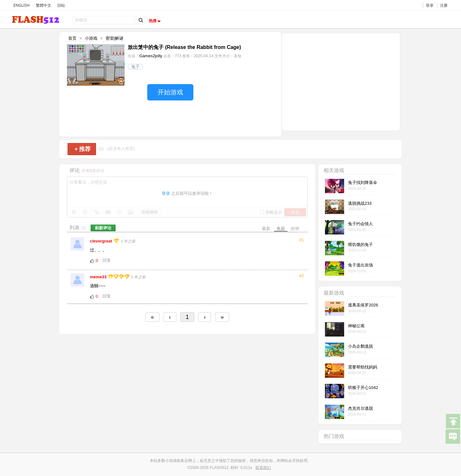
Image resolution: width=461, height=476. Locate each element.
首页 (72, 38)
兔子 (135, 67)
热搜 (156, 21)
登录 (430, 5)
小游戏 (91, 38)
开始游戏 (170, 92)
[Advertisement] (341, 81)
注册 (444, 5)
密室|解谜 (114, 38)
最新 (266, 229)
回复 (107, 260)
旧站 (61, 5)
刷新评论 (103, 228)
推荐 (82, 149)
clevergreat (102, 241)
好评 (295, 229)
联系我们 (263, 468)
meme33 (99, 277)
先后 (281, 229)
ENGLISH (21, 5)
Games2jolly (151, 56)
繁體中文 (44, 5)
